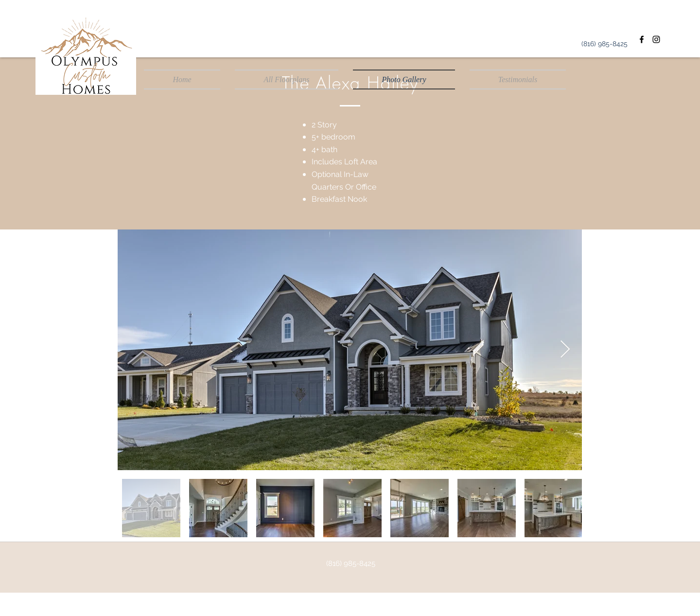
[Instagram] (656, 39)
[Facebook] (642, 39)
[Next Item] (565, 350)
